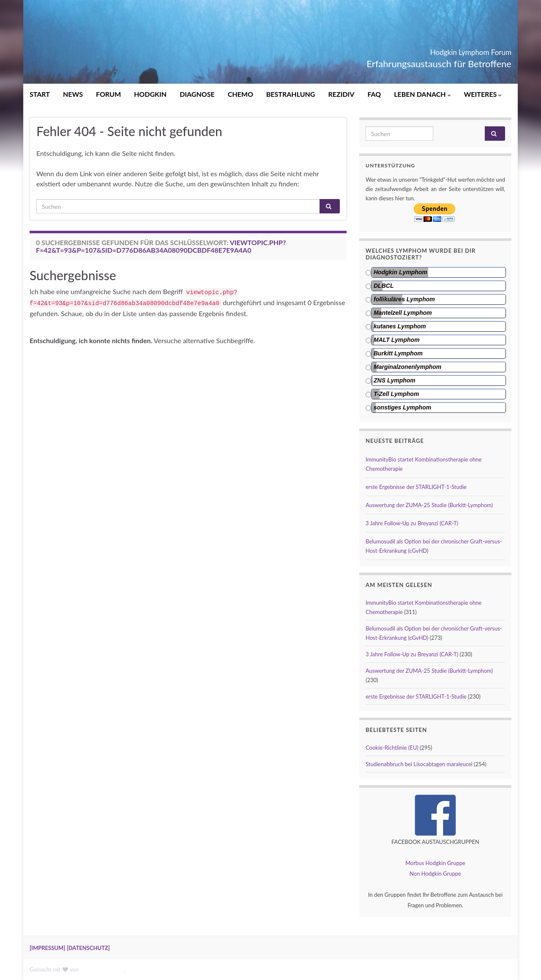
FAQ (374, 94)
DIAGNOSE (197, 94)
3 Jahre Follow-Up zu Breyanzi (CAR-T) (412, 523)
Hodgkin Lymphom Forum (439, 50)
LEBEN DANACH (422, 94)
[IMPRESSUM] (47, 948)
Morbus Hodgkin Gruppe (435, 863)
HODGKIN (150, 94)
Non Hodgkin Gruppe (435, 874)
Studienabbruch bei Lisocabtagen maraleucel (419, 764)
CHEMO (240, 94)
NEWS (73, 94)
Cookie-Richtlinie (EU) (392, 748)
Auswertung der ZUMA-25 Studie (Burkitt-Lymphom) (429, 505)
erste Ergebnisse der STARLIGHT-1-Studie (416, 487)
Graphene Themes (102, 969)
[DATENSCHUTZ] (88, 948)
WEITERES (483, 94)
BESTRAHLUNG (291, 94)
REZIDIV (341, 94)
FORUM (108, 94)
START (40, 94)
